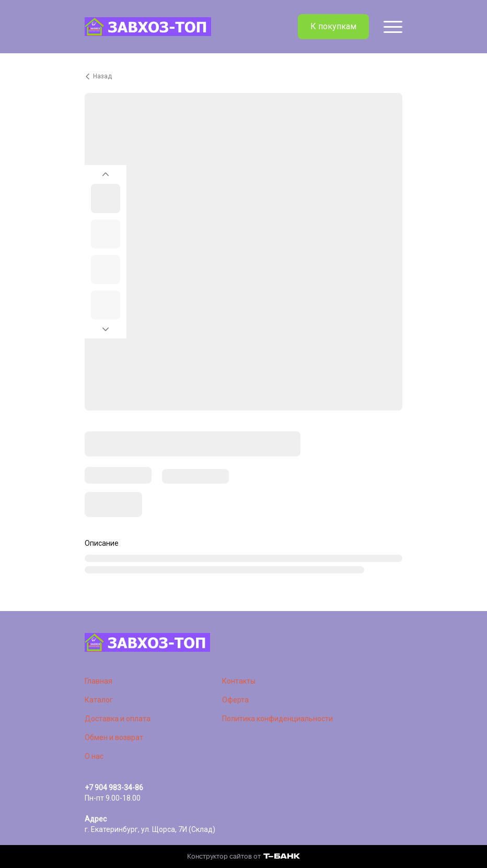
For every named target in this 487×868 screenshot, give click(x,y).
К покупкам (333, 26)
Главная (98, 681)
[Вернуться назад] (243, 76)
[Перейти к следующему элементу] (106, 332)
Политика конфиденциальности (277, 719)
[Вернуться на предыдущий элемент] (106, 171)
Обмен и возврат (114, 737)
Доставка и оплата (118, 719)
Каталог (99, 700)
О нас (94, 756)
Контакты (239, 681)
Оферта (235, 700)
